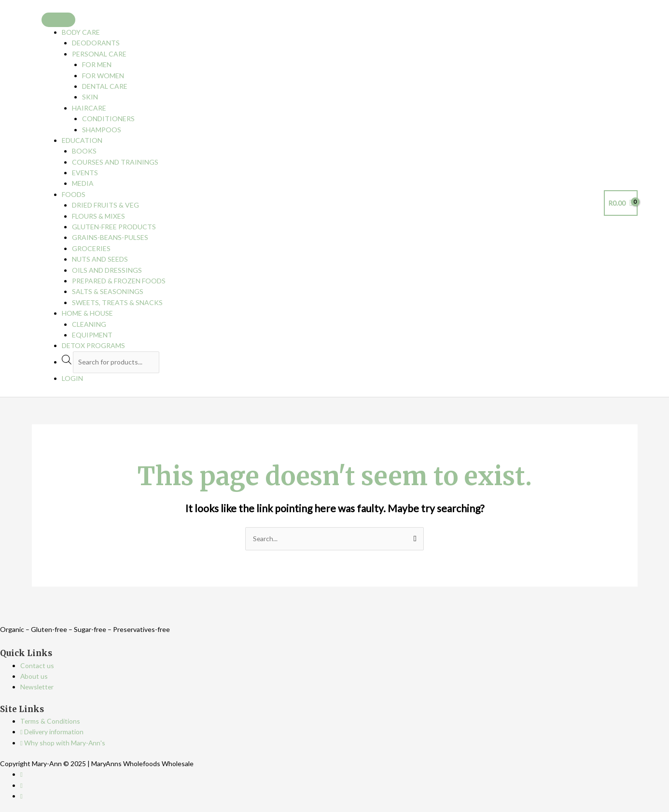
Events (85, 173)
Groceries (91, 248)
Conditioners (108, 119)
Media (83, 183)
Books (84, 151)
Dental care (105, 86)
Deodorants (96, 43)
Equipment (92, 335)
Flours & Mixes (98, 216)
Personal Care (99, 54)
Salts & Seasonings (108, 291)
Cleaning (89, 324)
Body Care (81, 32)
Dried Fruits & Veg (105, 205)
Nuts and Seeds (100, 259)
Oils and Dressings (107, 270)
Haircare (89, 108)
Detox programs (93, 345)
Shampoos (102, 130)
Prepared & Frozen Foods (119, 281)
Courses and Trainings (115, 162)
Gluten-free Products (114, 227)
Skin (90, 97)
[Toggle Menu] (58, 20)
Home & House (87, 313)
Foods (74, 194)
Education (82, 140)
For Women (103, 76)
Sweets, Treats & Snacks (117, 302)
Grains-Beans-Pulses (110, 237)
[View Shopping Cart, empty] (621, 203)
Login (72, 378)
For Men (97, 64)
